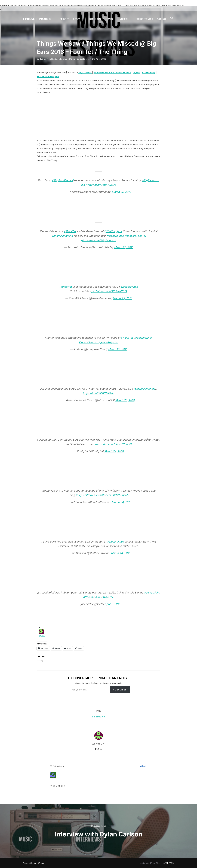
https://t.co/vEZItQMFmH (99, 597)
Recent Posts (96, 19)
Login (143, 766)
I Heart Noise (37, 19)
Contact (162, 19)
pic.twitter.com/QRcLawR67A (109, 291)
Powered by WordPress (33, 863)
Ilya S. (43, 59)
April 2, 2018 (112, 604)
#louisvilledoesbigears (93, 342)
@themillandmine (62, 236)
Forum (78, 19)
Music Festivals (77, 59)
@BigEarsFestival (63, 180)
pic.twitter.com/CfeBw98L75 (99, 185)
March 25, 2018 (121, 192)
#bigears (113, 342)
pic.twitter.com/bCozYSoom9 (113, 444)
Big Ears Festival (60, 59)
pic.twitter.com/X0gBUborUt (99, 240)
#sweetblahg (152, 593)
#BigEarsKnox (151, 180)
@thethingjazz (113, 231)
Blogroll (125, 19)
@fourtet (66, 287)
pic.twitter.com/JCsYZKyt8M (111, 495)
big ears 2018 (98, 717)
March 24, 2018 (114, 451)
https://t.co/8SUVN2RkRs (99, 393)
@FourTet (70, 231)
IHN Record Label (144, 19)
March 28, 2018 (125, 400)
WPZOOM (170, 863)
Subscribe (120, 690)
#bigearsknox (115, 236)
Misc (112, 19)
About (64, 19)
